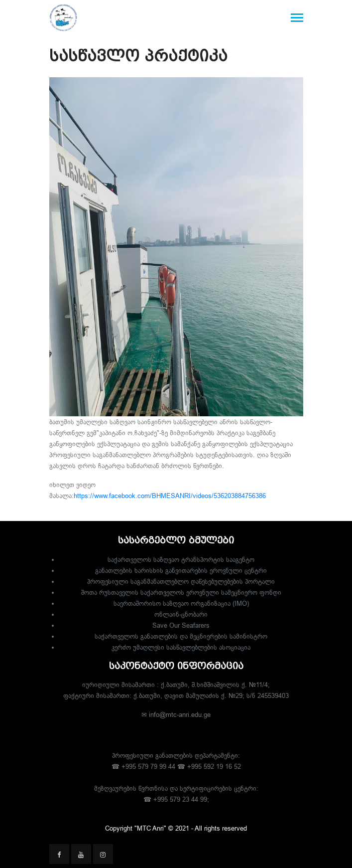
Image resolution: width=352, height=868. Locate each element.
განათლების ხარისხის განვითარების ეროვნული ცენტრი (181, 570)
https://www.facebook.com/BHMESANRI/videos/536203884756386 (170, 496)
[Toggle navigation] (297, 19)
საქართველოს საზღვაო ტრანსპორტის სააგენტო (181, 559)
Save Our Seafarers (181, 625)
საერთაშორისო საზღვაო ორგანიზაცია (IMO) (181, 603)
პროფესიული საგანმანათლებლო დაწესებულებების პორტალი (181, 581)
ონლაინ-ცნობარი (181, 614)
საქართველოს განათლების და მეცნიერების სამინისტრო (181, 636)
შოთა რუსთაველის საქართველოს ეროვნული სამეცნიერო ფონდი (181, 592)
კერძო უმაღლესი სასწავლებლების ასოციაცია (181, 647)
